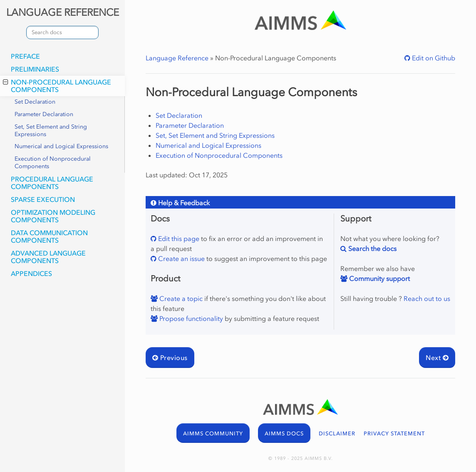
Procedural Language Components (52, 183)
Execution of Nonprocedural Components (53, 163)
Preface (25, 56)
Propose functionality (190, 318)
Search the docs (372, 248)
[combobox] (62, 32)
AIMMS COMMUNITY (213, 433)
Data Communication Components (49, 236)
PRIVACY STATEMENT (394, 433)
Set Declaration (35, 102)
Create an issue (181, 258)
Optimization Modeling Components (53, 216)
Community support (379, 278)
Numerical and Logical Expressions (61, 146)
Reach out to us (427, 298)
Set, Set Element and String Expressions (51, 130)
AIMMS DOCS (284, 433)
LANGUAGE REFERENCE (63, 12)
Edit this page (178, 238)
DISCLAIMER (337, 433)
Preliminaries (35, 69)
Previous (170, 358)
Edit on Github (433, 58)
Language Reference (177, 58)
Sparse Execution (43, 199)
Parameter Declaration (44, 114)
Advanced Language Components (48, 257)
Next (437, 358)
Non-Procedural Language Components (57, 86)
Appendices (31, 273)
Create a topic (180, 298)
